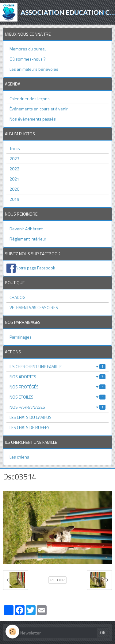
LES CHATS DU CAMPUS (31, 417)
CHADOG (17, 297)
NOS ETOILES (57, 397)
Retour (57, 580)
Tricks (15, 148)
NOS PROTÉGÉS (57, 387)
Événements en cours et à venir (39, 109)
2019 (14, 199)
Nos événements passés (33, 119)
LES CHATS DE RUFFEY (29, 427)
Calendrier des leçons (30, 99)
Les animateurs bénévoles (34, 69)
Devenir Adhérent (26, 229)
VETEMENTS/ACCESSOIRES (34, 307)
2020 (14, 189)
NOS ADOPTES (57, 377)
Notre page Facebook (35, 268)
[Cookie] (12, 632)
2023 (14, 159)
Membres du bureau (28, 49)
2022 (14, 169)
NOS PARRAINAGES (57, 407)
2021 (14, 179)
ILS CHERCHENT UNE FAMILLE (57, 366)
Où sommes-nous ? (28, 59)
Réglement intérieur (28, 239)
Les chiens (19, 457)
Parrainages (21, 337)
